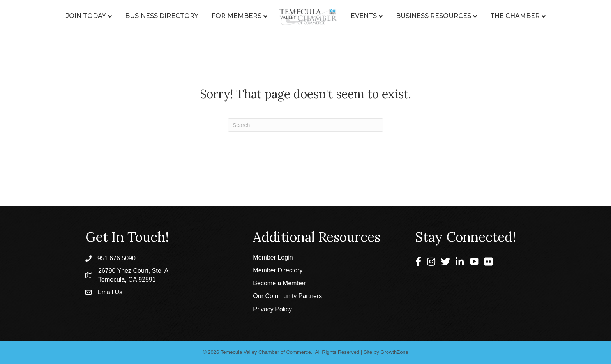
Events (364, 16)
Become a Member (279, 283)
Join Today (86, 16)
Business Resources (434, 16)
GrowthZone (394, 352)
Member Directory (278, 270)
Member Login (273, 257)
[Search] (305, 125)
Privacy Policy (272, 309)
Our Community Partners (287, 296)
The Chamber (515, 16)
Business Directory (162, 16)
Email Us (110, 292)
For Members (237, 16)
